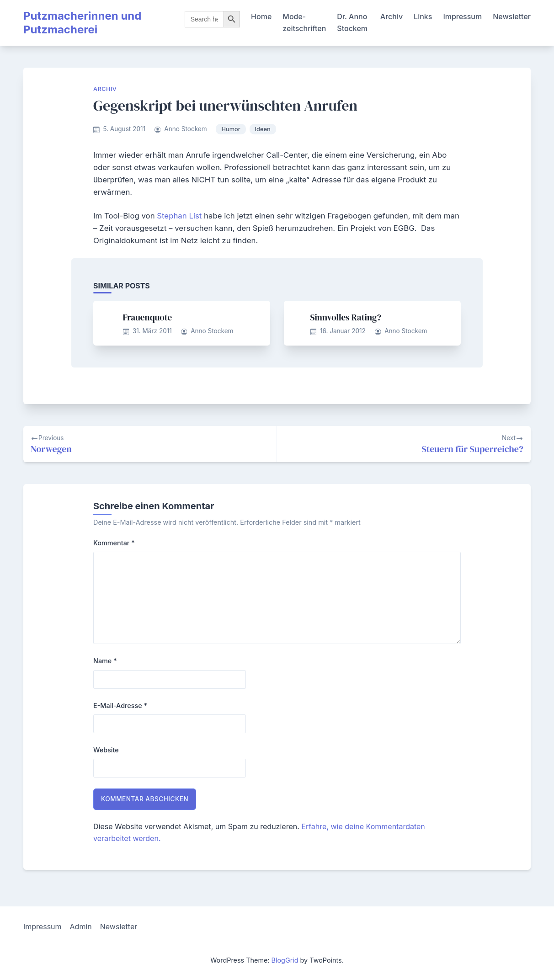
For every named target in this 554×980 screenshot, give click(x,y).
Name (105, 661)
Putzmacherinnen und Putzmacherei (82, 23)
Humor (231, 129)
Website (106, 750)
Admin (81, 927)
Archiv (392, 16)
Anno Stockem (185, 129)
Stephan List (179, 216)
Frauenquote (148, 317)
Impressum (462, 16)
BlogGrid (285, 960)
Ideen (263, 129)
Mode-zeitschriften (304, 22)
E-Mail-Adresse (120, 706)
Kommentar (114, 543)
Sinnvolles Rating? (346, 317)
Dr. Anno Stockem (352, 22)
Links (423, 16)
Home (261, 16)
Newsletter (512, 16)
